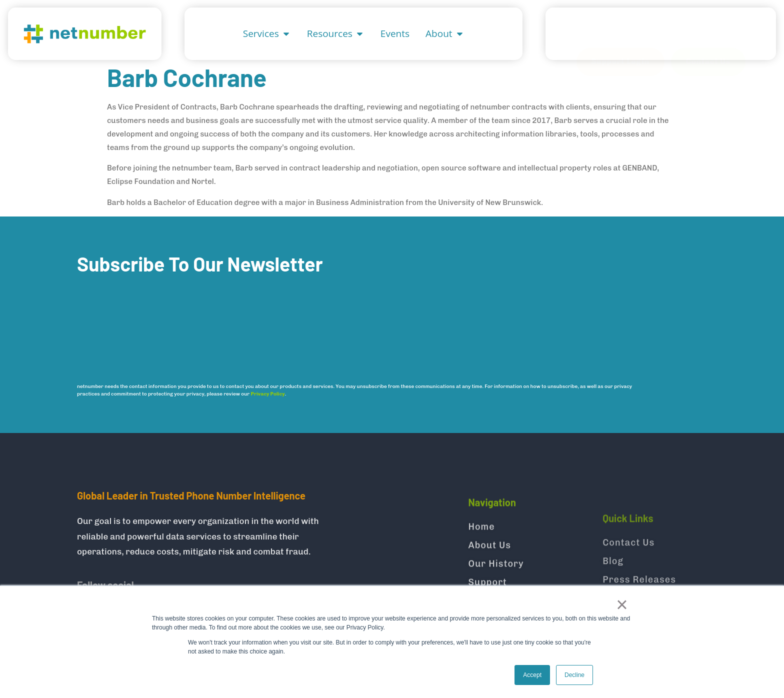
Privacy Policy (268, 402)
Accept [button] (532, 675)
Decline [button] (574, 675)
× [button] (622, 604)
